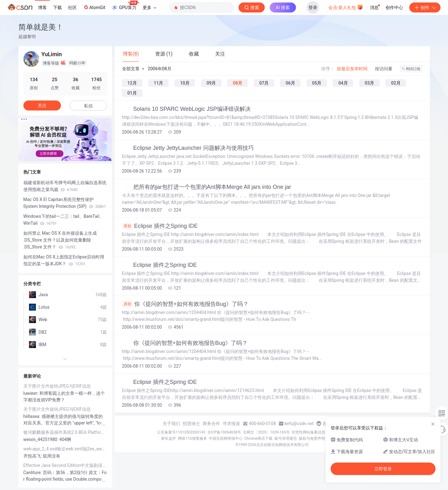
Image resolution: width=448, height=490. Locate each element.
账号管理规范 (286, 439)
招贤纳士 (191, 424)
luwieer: (32, 393)
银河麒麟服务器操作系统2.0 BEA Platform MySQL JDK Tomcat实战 (65, 432)
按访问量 (384, 69)
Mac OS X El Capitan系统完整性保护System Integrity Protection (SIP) (65, 203)
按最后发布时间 (352, 69)
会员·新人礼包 (346, 7)
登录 (313, 7)
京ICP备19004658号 (224, 432)
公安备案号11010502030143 (181, 432)
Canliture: (33, 473)
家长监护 (169, 439)
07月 (264, 83)
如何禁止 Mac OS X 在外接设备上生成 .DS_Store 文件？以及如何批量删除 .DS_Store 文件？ (60, 240)
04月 (343, 83)
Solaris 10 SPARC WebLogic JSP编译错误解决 (192, 109)
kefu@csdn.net (299, 424)
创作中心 (394, 7)
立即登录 (383, 469)
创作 (425, 7)
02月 (396, 83)
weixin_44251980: (42, 439)
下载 (57, 7)
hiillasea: (32, 416)
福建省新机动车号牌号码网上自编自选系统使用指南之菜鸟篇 (65, 186)
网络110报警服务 (192, 439)
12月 (132, 83)
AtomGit (94, 7)
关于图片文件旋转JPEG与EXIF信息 (57, 386)
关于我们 (171, 424)
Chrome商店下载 (258, 439)
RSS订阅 (411, 69)
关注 (42, 105)
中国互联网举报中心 (226, 439)
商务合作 (211, 424)
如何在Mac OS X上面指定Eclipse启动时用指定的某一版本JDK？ (64, 260)
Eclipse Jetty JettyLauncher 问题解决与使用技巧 (194, 148)
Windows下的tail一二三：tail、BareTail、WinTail (64, 220)
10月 (185, 83)
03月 (369, 83)
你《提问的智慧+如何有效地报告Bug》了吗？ (185, 304)
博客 (42, 7)
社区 (72, 7)
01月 (132, 93)
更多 (150, 7)
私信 (88, 106)
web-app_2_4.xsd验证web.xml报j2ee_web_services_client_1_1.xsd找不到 (65, 449)
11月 (158, 83)
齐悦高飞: (33, 456)
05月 (317, 83)
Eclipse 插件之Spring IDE (160, 226)
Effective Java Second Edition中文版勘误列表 (65, 465)
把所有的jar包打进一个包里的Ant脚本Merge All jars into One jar (212, 187)
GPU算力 (125, 6)
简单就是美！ (41, 27)
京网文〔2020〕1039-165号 (266, 432)
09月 (211, 83)
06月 (290, 83)
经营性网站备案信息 (308, 432)
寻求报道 (231, 424)
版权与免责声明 (312, 439)
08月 (238, 83)
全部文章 (131, 69)
